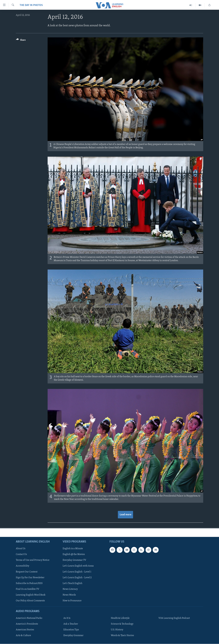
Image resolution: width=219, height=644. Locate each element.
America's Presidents (27, 624)
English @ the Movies (74, 555)
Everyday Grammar (73, 635)
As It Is (67, 618)
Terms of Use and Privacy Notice (33, 560)
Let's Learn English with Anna (78, 566)
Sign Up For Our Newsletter (30, 578)
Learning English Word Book (31, 595)
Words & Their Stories (122, 635)
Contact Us (21, 555)
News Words (69, 595)
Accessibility (23, 566)
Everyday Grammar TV (74, 560)
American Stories (25, 630)
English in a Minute (73, 549)
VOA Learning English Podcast (174, 618)
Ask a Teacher (71, 624)
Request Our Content (27, 572)
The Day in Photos (31, 5)
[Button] (21, 40)
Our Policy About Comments (30, 601)
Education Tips (71, 630)
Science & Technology (122, 624)
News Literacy (70, 589)
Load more (125, 515)
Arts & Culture (23, 635)
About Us (21, 549)
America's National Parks (29, 618)
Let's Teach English (72, 583)
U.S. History (117, 630)
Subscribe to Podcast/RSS (29, 583)
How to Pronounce (72, 601)
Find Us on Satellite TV (28, 589)
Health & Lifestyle (120, 618)
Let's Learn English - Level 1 (77, 572)
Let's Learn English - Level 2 (77, 578)
